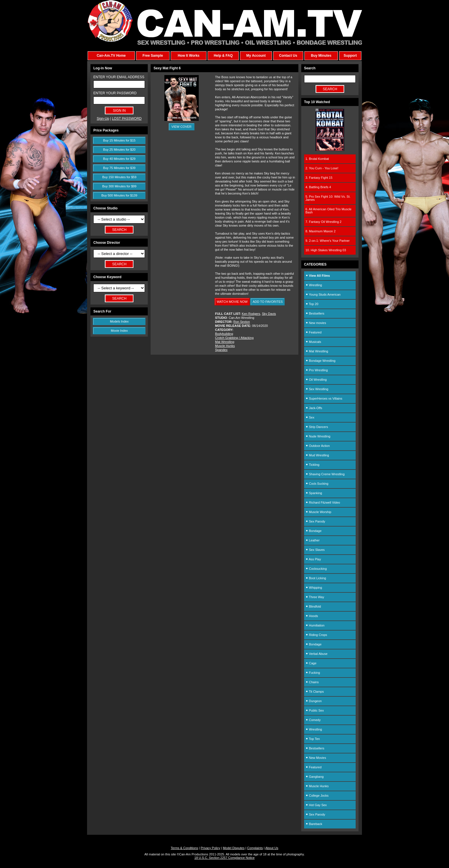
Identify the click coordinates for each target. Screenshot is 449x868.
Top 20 (312, 304)
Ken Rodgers (251, 314)
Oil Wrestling (316, 380)
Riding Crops (316, 635)
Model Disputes (234, 848)
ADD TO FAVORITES (268, 302)
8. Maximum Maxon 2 (321, 231)
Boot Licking (316, 578)
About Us (272, 848)
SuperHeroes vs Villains (324, 398)
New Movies (316, 758)
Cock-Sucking (317, 484)
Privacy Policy (210, 848)
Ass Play (313, 559)
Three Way (315, 597)
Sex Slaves (315, 550)
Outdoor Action (318, 446)
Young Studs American (323, 294)
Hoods (312, 616)
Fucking (313, 673)
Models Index (119, 321)
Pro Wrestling (317, 370)
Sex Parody (315, 521)
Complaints (255, 848)
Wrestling (314, 285)
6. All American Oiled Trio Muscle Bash (329, 211)
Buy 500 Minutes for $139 (119, 195)
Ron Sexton (242, 322)
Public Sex (315, 710)
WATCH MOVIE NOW (232, 302)
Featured (314, 332)
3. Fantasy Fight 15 (319, 178)
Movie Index (119, 331)
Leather (313, 540)
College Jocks (317, 796)
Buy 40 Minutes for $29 (119, 159)
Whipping (314, 588)
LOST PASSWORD (127, 119)
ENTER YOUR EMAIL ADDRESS (119, 77)
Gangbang (315, 777)
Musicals (313, 342)
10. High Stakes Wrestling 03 (326, 250)
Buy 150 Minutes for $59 (119, 177)
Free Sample (153, 56)
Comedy (313, 720)
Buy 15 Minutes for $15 (119, 140)
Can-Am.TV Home (111, 56)
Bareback (314, 824)
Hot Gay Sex (316, 805)
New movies (316, 323)
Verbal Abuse (317, 654)
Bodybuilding (224, 334)
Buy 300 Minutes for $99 (119, 186)
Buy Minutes (321, 56)
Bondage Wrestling (321, 361)
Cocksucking (316, 569)
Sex (310, 417)
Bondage (314, 531)
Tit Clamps (315, 692)
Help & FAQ (223, 56)
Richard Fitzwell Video (323, 502)
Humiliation (315, 625)
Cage (311, 663)
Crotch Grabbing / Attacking (234, 338)
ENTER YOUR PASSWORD (115, 93)
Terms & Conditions (184, 848)
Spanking (314, 493)
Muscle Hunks (225, 346)
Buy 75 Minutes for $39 (119, 168)
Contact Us (288, 56)
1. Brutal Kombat (317, 159)
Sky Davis (269, 314)
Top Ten (313, 739)
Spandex (221, 350)
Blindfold (313, 606)
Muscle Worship (318, 512)
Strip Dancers (317, 427)
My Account (256, 56)
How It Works (189, 56)
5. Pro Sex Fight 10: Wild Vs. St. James (328, 198)
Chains (312, 682)
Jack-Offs (314, 408)
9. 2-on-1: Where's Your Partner (328, 241)
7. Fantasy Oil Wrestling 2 (324, 222)
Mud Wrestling (317, 455)
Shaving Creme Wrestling (325, 474)
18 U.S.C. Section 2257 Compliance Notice (224, 858)
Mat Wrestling (225, 342)
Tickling (313, 465)
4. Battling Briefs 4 (318, 187)
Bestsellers (315, 313)
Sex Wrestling (317, 389)
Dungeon (314, 701)
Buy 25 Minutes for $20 (119, 150)
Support (350, 56)
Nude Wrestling (318, 436)
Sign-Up (103, 119)
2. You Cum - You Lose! (322, 168)
